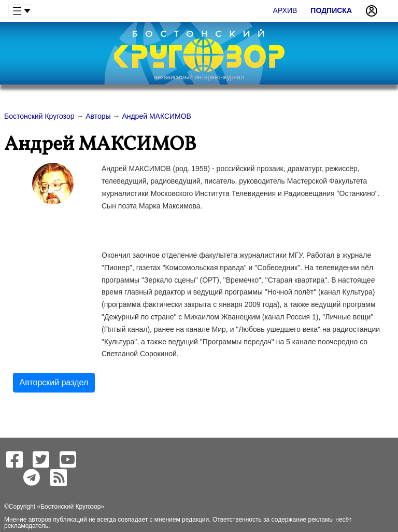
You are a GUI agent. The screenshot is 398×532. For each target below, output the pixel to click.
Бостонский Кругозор (70, 507)
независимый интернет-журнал (199, 77)
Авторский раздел (54, 382)
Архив (285, 10)
